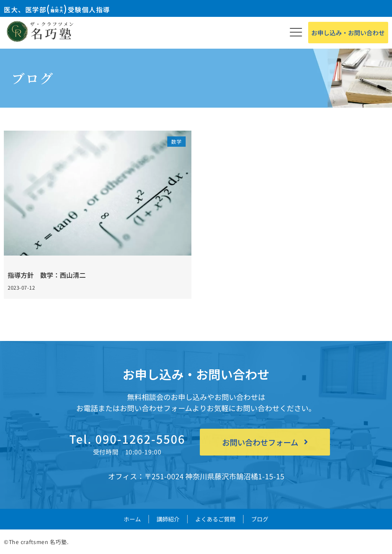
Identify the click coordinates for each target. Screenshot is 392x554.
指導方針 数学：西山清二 (47, 275)
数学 (176, 142)
